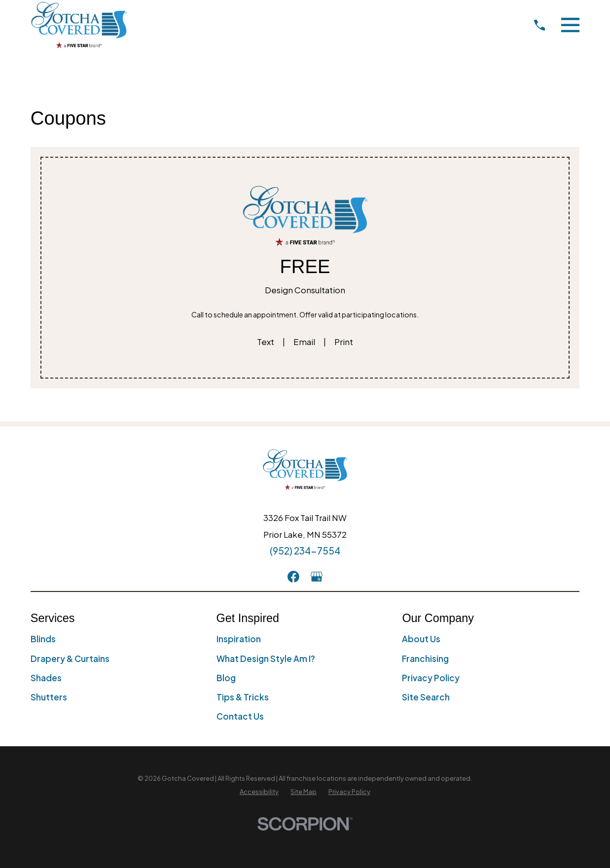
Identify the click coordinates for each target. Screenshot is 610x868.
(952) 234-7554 (305, 551)
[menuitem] (259, 792)
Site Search (426, 697)
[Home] (79, 25)
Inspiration (239, 639)
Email (304, 342)
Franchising (425, 659)
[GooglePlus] (317, 577)
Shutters (49, 697)
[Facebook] (293, 577)
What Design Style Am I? (266, 659)
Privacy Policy (431, 678)
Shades (46, 678)
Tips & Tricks (243, 697)
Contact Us (240, 716)
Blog (226, 678)
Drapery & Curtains (70, 659)
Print (344, 342)
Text (266, 342)
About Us (421, 639)
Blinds (43, 639)
